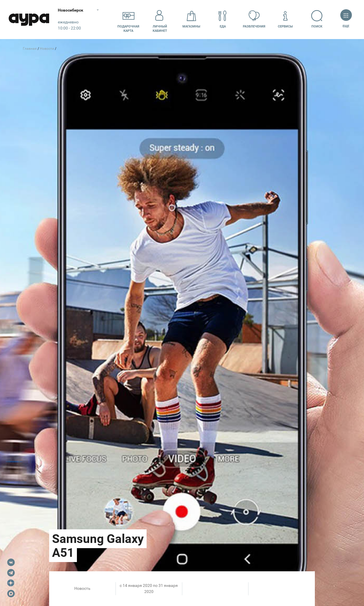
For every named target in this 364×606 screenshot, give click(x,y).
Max (11, 594)
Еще (346, 19)
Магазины (191, 19)
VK (11, 562)
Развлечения (254, 19)
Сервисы (285, 19)
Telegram (11, 573)
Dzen (11, 583)
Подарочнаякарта (128, 19)
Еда (223, 19)
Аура (29, 20)
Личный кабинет (160, 19)
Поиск (317, 19)
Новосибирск (71, 10)
